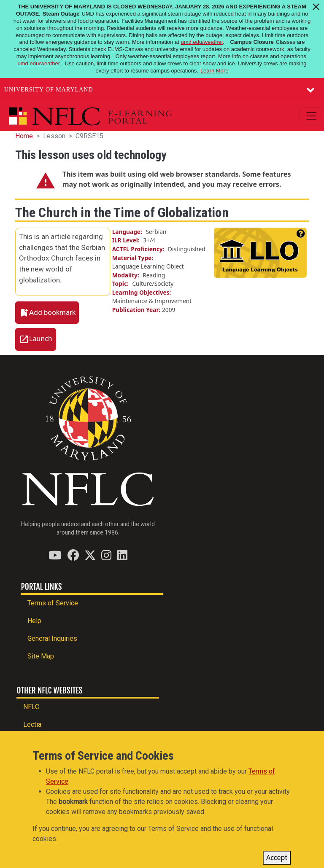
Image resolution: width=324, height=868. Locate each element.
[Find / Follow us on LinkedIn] (122, 555)
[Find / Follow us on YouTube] (55, 555)
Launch (41, 339)
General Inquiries (52, 638)
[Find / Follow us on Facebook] (73, 555)
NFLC (31, 707)
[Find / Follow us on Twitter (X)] (90, 555)
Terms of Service (53, 603)
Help (34, 621)
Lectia (32, 724)
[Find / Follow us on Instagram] (106, 555)
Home (24, 136)
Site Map (41, 656)
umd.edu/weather (202, 42)
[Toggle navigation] (311, 116)
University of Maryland (49, 90)
